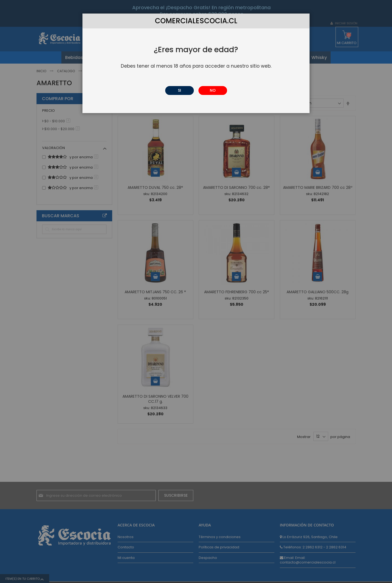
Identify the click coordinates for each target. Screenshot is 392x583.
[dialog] (196, 291)
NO (213, 90)
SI (180, 90)
